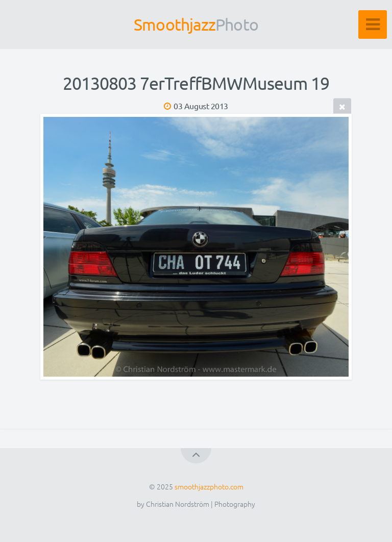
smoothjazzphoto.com (209, 486)
